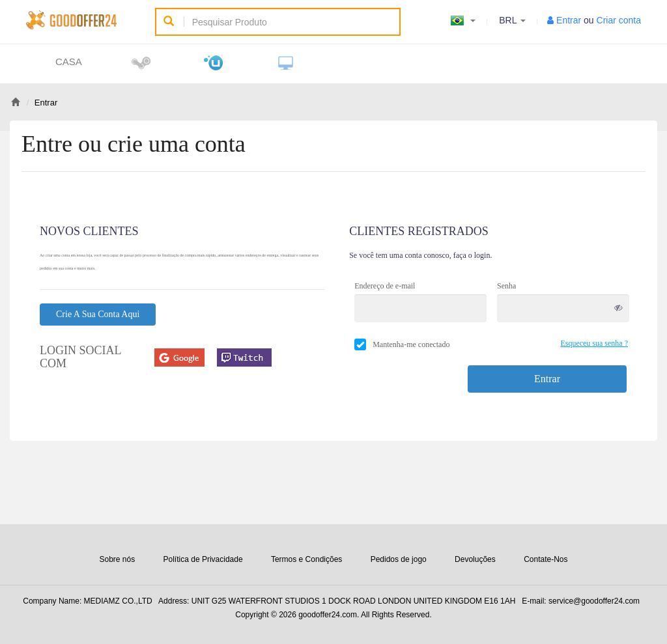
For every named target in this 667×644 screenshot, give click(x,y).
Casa (69, 62)
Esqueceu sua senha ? (594, 343)
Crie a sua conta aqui (98, 314)
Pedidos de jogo (399, 559)
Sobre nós (117, 559)
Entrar (569, 20)
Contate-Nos (546, 559)
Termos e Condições (306, 559)
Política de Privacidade (203, 559)
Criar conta (619, 20)
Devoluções (475, 559)
